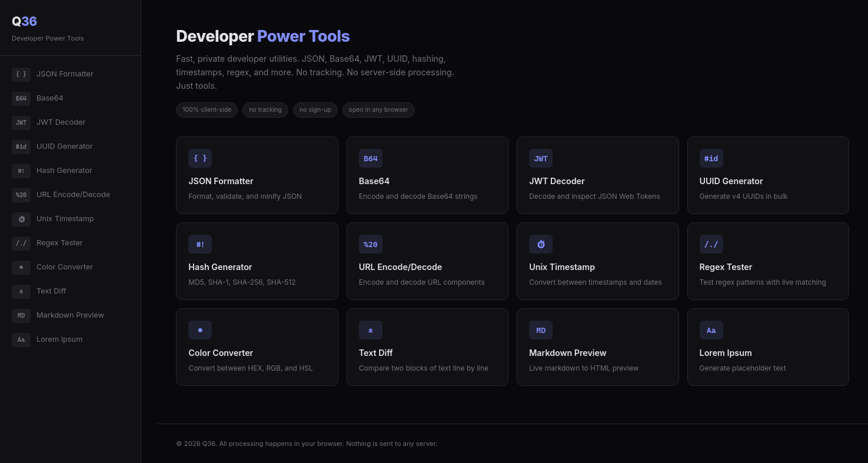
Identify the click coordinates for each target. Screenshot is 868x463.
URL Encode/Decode (61, 195)
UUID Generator (52, 147)
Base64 (38, 99)
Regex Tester (47, 244)
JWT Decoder (49, 123)
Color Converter (52, 268)
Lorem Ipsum (47, 340)
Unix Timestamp (53, 219)
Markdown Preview (58, 316)
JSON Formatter (53, 75)
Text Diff (39, 292)
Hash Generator (52, 171)
